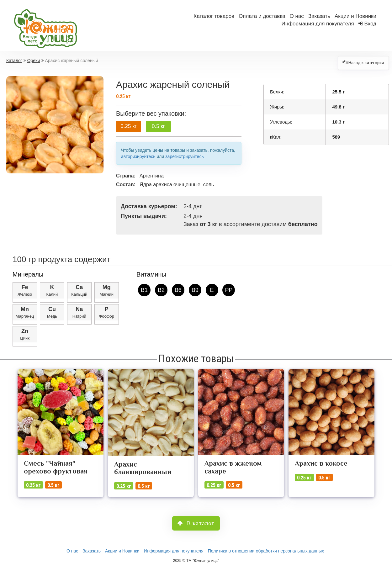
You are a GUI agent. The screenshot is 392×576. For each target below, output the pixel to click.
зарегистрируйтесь (185, 156)
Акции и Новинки (355, 16)
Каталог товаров (214, 16)
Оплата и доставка (262, 16)
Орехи (34, 61)
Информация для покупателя (318, 24)
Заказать (319, 16)
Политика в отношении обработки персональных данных (266, 551)
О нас (297, 16)
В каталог (196, 523)
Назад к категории (363, 61)
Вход (370, 24)
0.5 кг (158, 126)
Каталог (14, 61)
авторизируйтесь (138, 156)
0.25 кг (128, 126)
